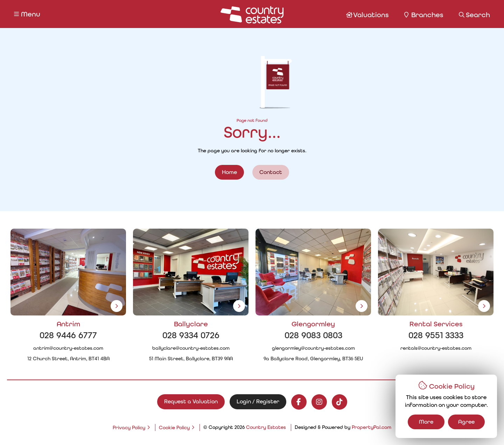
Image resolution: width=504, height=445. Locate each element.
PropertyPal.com (372, 427)
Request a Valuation (191, 401)
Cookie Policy (174, 427)
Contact (271, 172)
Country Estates (266, 427)
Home (229, 172)
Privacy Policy (129, 427)
